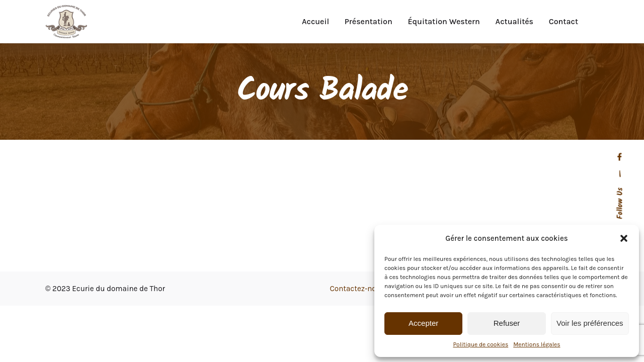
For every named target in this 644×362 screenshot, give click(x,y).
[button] (624, 238)
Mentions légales (537, 344)
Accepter (423, 323)
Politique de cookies (480, 344)
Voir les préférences (590, 323)
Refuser (507, 323)
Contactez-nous (357, 289)
